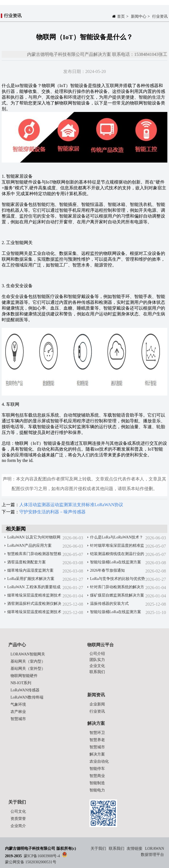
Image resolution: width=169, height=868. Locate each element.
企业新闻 (97, 704)
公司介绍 (97, 654)
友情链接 (134, 849)
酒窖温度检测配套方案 (27, 562)
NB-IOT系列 (21, 683)
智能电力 (97, 790)
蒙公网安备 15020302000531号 (31, 862)
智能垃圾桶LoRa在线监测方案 (116, 562)
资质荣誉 (18, 819)
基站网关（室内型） (28, 661)
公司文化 (18, 811)
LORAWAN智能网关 (28, 654)
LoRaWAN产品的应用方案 (29, 546)
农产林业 (18, 712)
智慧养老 (97, 740)
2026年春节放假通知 (107, 570)
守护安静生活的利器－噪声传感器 (52, 512)
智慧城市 (18, 719)
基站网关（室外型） (28, 669)
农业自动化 (99, 761)
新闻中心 (139, 16)
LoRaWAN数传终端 (27, 697)
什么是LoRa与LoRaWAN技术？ (117, 537)
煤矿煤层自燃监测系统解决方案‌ (117, 595)
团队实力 (97, 660)
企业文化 (97, 666)
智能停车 (97, 769)
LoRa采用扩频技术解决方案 (31, 579)
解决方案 (97, 754)
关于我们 (99, 849)
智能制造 (97, 783)
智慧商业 (97, 776)
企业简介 (18, 826)
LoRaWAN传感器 (25, 690)
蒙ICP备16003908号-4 (42, 856)
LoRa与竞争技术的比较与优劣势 (117, 579)
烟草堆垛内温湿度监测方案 (30, 570)
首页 (121, 16)
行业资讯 (160, 16)
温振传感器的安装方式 (109, 604)
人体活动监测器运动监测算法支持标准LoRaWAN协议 (71, 505)
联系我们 (97, 672)
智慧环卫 (97, 733)
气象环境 (18, 704)
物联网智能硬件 (24, 676)
